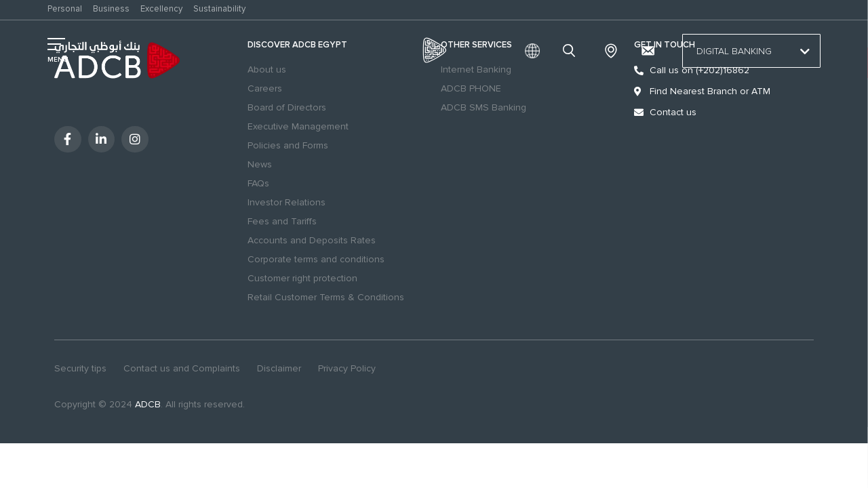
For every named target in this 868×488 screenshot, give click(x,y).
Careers (265, 88)
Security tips (80, 368)
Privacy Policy (347, 368)
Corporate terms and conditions (316, 259)
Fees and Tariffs (282, 221)
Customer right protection (302, 278)
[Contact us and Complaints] (648, 51)
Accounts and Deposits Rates (312, 240)
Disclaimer (279, 368)
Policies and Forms (288, 145)
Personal (65, 9)
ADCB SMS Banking (484, 107)
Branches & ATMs (611, 51)
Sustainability (219, 9)
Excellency (161, 9)
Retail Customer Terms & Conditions (326, 297)
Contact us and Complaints (182, 368)
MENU (58, 60)
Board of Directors (287, 107)
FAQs (258, 183)
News (260, 164)
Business (111, 9)
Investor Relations (287, 202)
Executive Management (298, 126)
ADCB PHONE (471, 88)
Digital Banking (751, 52)
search (571, 51)
